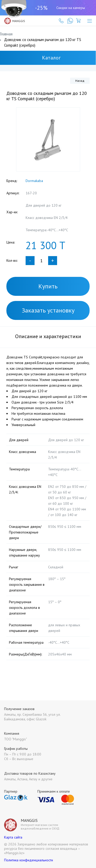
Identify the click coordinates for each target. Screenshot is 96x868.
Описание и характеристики (48, 336)
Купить (48, 286)
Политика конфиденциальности (29, 860)
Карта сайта (13, 837)
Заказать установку (48, 310)
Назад (80, 81)
